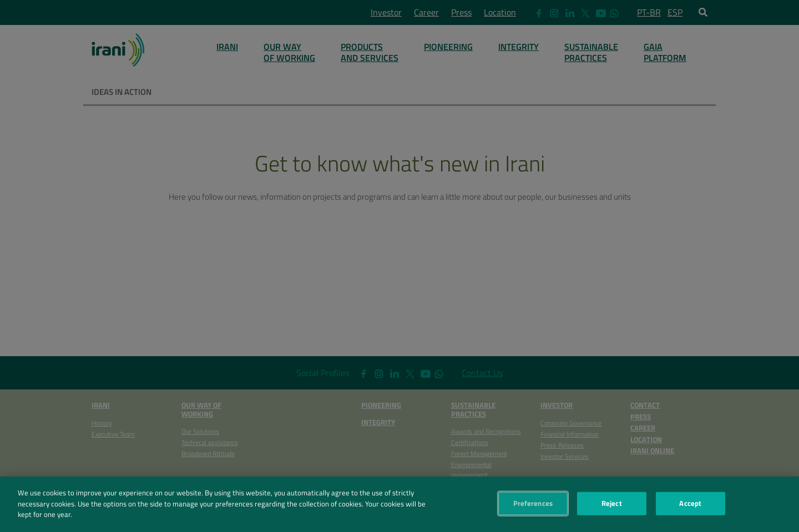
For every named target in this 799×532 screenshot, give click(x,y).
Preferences (533, 506)
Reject (612, 506)
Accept (690, 506)
